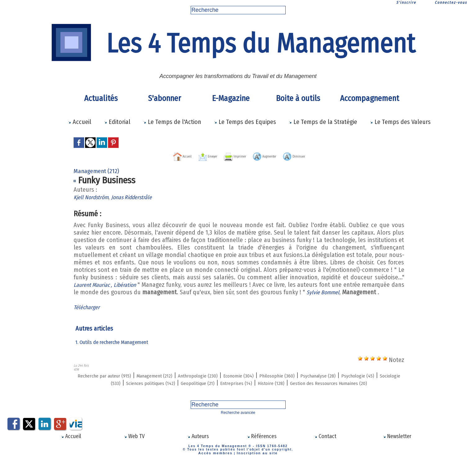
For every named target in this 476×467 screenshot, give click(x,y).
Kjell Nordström (94, 197)
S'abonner (165, 98)
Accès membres (218, 458)
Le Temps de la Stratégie (323, 122)
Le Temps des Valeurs (400, 122)
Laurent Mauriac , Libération (110, 284)
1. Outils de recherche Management (115, 342)
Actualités (101, 98)
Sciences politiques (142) (208, 382)
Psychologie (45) (103, 382)
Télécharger (88, 307)
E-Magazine (231, 98)
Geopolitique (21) (267, 382)
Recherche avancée (238, 419)
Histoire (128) (357, 382)
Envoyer (193, 156)
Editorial (117, 122)
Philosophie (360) (328, 375)
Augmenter (276, 156)
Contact (325, 442)
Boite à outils (298, 98)
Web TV (134, 442)
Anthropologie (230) (229, 375)
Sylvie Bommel (339, 292)
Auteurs (198, 442)
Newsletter (397, 442)
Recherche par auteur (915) (110, 375)
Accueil (80, 122)
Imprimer (233, 156)
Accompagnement (369, 98)
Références (262, 442)
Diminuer (319, 156)
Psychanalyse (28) (379, 375)
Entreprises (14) (315, 382)
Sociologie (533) (150, 382)
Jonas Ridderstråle (140, 197)
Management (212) (174, 375)
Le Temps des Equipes (245, 122)
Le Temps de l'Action (172, 122)
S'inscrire (406, 2)
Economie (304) (280, 375)
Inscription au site (255, 458)
